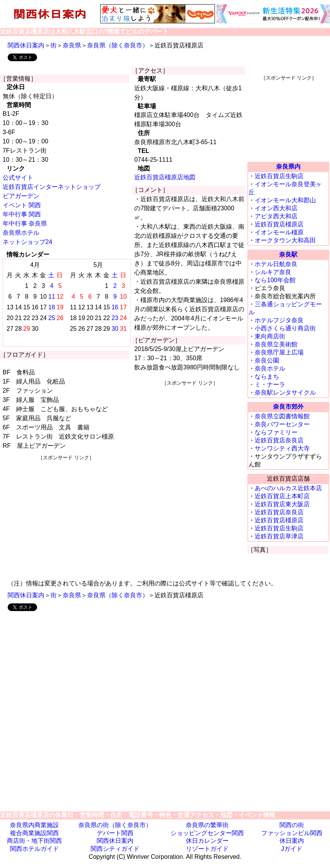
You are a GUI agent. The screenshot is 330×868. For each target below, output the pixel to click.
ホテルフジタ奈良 (279, 320)
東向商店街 (270, 336)
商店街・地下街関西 (34, 841)
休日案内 (292, 841)
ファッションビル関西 (292, 833)
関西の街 (292, 825)
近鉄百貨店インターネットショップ (52, 187)
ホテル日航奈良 (276, 264)
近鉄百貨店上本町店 (282, 496)
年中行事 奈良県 (25, 224)
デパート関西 (115, 833)
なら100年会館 (275, 280)
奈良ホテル (270, 368)
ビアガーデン (21, 196)
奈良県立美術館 (276, 344)
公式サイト (18, 178)
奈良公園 (267, 360)
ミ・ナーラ (270, 384)
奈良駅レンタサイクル (285, 393)
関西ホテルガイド (34, 849)
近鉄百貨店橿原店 (279, 224)
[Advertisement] (66, 515)
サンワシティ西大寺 (282, 448)
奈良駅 (288, 254)
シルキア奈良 (273, 272)
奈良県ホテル (21, 233)
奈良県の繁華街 (207, 825)
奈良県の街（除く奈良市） (115, 825)
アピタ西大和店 (276, 216)
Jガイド (292, 849)
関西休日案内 (26, 45)
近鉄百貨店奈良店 (279, 440)
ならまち (267, 376)
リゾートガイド (207, 849)
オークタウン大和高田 (285, 240)
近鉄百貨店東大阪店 (282, 504)
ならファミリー (276, 432)
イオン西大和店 (276, 208)
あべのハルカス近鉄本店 (288, 488)
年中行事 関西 (22, 214)
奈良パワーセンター (282, 424)
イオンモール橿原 (279, 232)
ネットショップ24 (28, 242)
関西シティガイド (115, 849)
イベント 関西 (22, 205)
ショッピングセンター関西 (207, 833)
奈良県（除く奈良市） (118, 45)
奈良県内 (288, 167)
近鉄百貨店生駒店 (279, 176)
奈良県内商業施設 (34, 825)
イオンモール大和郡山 (285, 200)
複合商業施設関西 (34, 833)
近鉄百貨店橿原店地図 (165, 177)
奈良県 (72, 45)
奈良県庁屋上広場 (279, 352)
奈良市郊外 (288, 407)
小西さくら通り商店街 (285, 328)
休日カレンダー (207, 841)
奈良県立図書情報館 (282, 416)
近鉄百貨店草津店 (279, 536)
